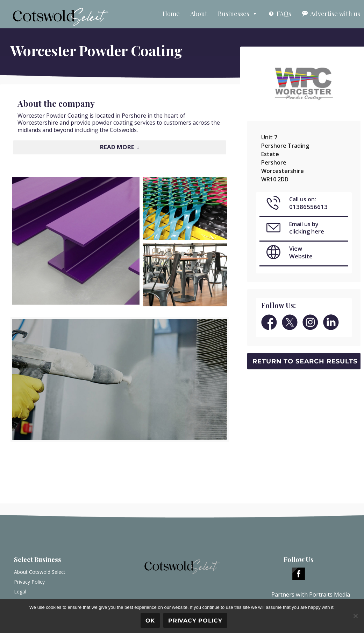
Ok (150, 621)
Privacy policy (195, 621)
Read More (117, 147)
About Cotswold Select (40, 572)
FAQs (284, 14)
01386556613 (308, 207)
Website (301, 256)
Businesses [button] (238, 14)
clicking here (307, 231)
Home (171, 14)
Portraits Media (330, 594)
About (199, 14)
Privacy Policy (29, 582)
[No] (355, 616)
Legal (20, 592)
